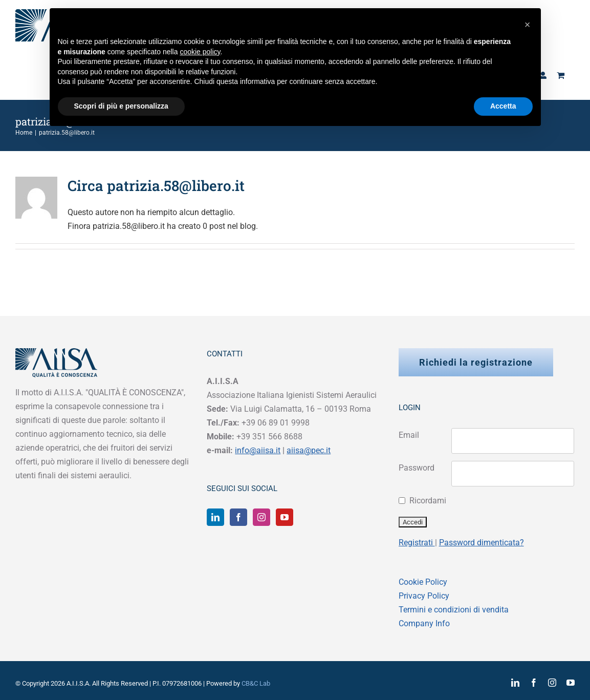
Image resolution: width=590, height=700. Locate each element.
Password (417, 468)
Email (409, 435)
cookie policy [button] (200, 52)
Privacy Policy (424, 596)
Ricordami (428, 501)
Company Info (424, 623)
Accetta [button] (503, 106)
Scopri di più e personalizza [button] (121, 106)
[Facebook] (238, 517)
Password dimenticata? (482, 543)
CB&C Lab (256, 683)
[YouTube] (285, 517)
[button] (528, 25)
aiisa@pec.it (309, 450)
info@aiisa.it (258, 450)
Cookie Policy (423, 582)
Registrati (417, 543)
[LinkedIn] (215, 517)
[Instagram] (261, 517)
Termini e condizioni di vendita (454, 610)
